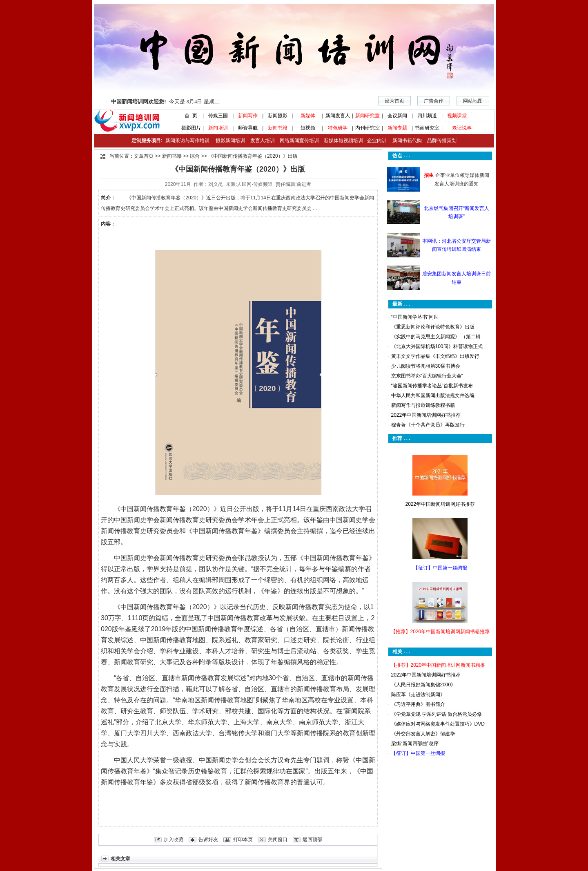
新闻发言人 (338, 116)
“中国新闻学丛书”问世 (415, 317)
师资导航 (248, 128)
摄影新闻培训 (230, 141)
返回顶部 (312, 840)
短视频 (308, 128)
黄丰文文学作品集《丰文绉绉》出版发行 (435, 356)
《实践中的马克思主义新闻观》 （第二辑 (436, 337)
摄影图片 (188, 128)
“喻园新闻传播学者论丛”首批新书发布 (432, 386)
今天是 (165, 102)
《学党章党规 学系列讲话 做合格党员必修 (437, 714)
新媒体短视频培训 (343, 141)
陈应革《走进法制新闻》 (418, 695)
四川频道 (427, 116)
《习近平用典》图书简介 (418, 704)
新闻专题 (397, 128)
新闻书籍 (278, 128)
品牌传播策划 (440, 141)
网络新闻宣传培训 (299, 141)
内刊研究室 (367, 128)
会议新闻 (397, 116)
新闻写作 (248, 116)
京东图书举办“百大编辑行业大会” (427, 376)
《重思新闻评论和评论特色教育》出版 (433, 327)
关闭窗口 (278, 840)
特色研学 (338, 128)
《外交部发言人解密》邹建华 (423, 734)
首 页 (188, 116)
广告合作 (434, 101)
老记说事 (462, 128)
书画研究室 (427, 128)
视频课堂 (457, 116)
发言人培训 (263, 141)
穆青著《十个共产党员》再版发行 (428, 425)
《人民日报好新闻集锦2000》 (424, 685)
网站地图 (473, 101)
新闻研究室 (367, 116)
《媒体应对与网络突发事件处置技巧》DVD (438, 724)
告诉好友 (208, 840)
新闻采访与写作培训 (186, 141)
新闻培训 (218, 128)
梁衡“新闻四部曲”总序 (415, 744)
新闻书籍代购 (404, 141)
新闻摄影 (278, 116)
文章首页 (144, 156)
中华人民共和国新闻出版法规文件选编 (433, 395)
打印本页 (243, 840)
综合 (195, 156)
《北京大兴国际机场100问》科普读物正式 (437, 346)
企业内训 (375, 141)
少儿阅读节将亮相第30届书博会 (426, 366)
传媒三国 (218, 116)
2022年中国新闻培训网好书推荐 (426, 415)
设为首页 (394, 101)
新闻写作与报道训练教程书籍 (423, 405)
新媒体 (308, 116)
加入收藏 (174, 840)
